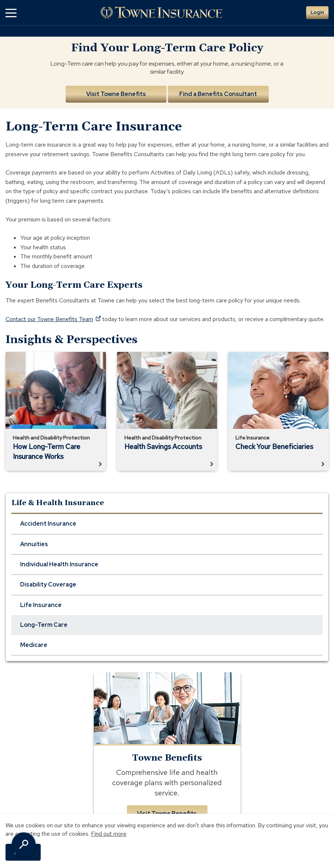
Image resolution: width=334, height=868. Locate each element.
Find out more (109, 834)
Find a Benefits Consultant (218, 94)
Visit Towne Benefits (116, 94)
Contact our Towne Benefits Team (53, 319)
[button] (11, 13)
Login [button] (317, 12)
